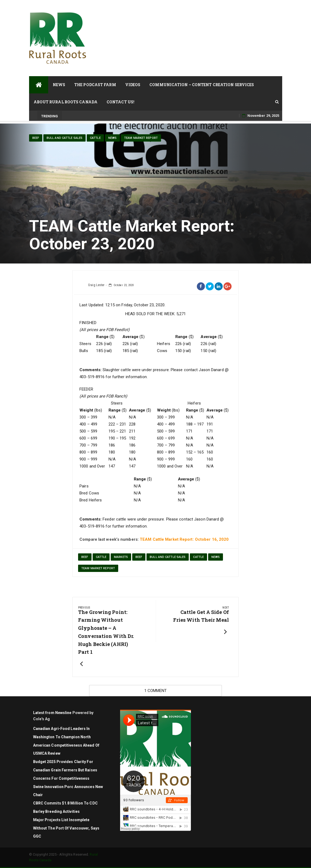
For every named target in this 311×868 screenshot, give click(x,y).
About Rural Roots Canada (66, 102)
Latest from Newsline (52, 713)
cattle (95, 138)
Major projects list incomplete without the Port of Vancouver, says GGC (66, 828)
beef (85, 557)
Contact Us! (120, 102)
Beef (36, 138)
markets (121, 557)
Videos (133, 85)
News (59, 85)
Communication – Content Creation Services (202, 85)
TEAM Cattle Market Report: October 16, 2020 (184, 539)
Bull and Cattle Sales (64, 138)
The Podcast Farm (95, 85)
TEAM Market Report (141, 138)
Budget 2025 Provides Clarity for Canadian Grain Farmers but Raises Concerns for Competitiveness (65, 770)
